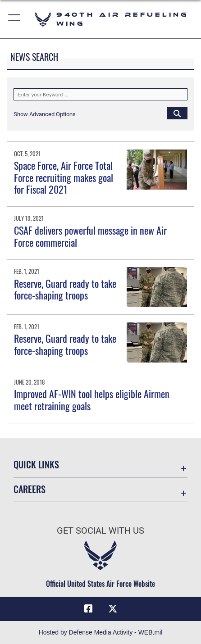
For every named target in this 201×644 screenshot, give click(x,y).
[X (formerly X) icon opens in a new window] (113, 609)
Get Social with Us (100, 531)
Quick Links (36, 465)
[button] (15, 19)
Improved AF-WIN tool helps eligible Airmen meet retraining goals (92, 399)
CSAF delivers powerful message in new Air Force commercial (90, 236)
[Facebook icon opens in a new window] (88, 609)
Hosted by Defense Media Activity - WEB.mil (101, 632)
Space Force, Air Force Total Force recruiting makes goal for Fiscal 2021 (64, 177)
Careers (30, 489)
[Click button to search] (177, 113)
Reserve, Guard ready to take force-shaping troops (65, 289)
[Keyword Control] (100, 94)
